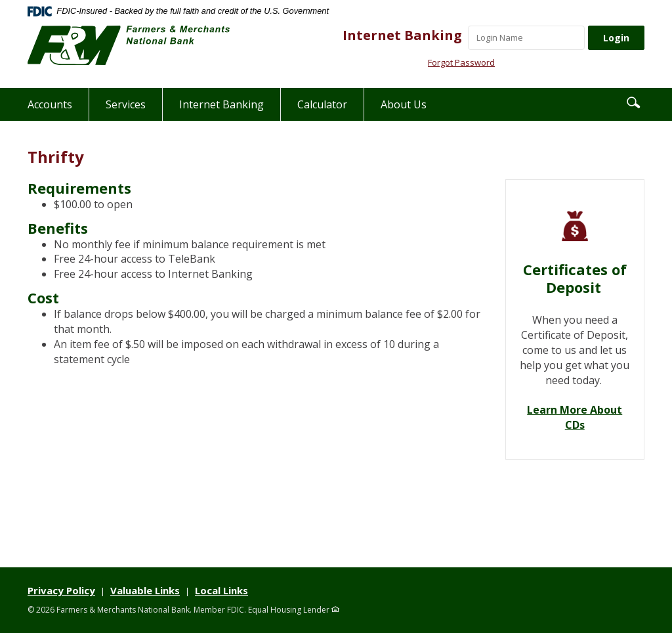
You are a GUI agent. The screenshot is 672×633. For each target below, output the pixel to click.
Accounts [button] (50, 104)
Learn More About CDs (575, 417)
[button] (633, 102)
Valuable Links (145, 590)
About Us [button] (404, 104)
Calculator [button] (322, 104)
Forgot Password (461, 62)
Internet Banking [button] (221, 104)
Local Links (221, 590)
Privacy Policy (61, 590)
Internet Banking (402, 35)
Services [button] (126, 104)
